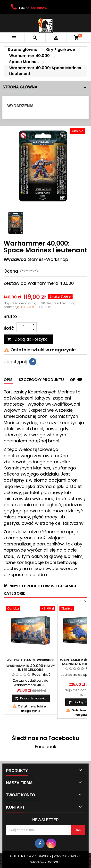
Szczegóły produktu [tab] (41, 380)
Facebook (46, 747)
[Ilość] (24, 327)
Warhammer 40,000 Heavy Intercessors (31, 668)
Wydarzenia (20, 106)
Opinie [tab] (76, 380)
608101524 (39, 8)
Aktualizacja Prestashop (31, 856)
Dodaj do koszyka (27, 339)
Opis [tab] (8, 380)
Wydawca (15, 259)
